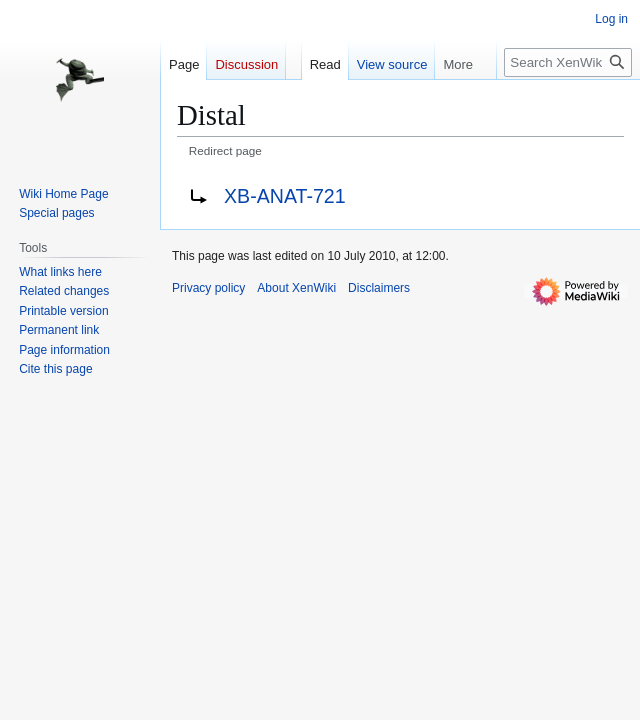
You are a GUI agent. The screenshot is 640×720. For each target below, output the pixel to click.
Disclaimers (379, 288)
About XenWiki (296, 288)
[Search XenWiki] (568, 62)
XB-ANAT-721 (285, 196)
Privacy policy (208, 288)
